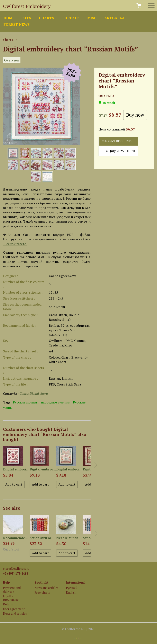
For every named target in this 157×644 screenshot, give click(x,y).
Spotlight (41, 582)
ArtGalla (114, 18)
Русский (72, 588)
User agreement (14, 609)
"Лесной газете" (15, 244)
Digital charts (39, 393)
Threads (71, 18)
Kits (27, 18)
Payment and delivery (12, 589)
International (76, 582)
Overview (12, 60)
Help (6, 582)
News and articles (15, 613)
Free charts (42, 592)
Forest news (17, 24)
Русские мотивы (26, 402)
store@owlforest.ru (16, 569)
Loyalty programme (11, 598)
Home (9, 18)
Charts (46, 18)
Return (8, 604)
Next (96, 465)
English (71, 592)
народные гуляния (56, 402)
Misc (92, 18)
